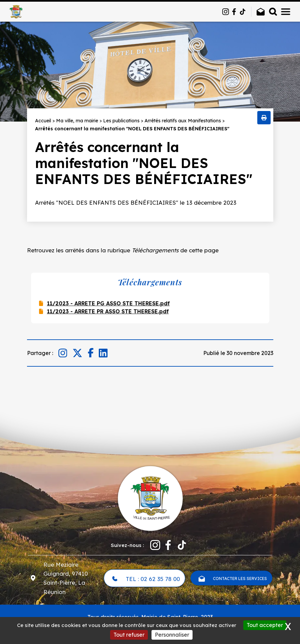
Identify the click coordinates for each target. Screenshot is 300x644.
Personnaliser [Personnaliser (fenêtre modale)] (172, 635)
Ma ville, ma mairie (77, 121)
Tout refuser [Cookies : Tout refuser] (129, 635)
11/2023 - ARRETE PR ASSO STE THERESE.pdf (108, 311)
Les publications (121, 121)
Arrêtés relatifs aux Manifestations (183, 121)
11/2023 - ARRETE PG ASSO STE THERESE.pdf (108, 303)
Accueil (43, 121)
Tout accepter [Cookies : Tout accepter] (265, 625)
